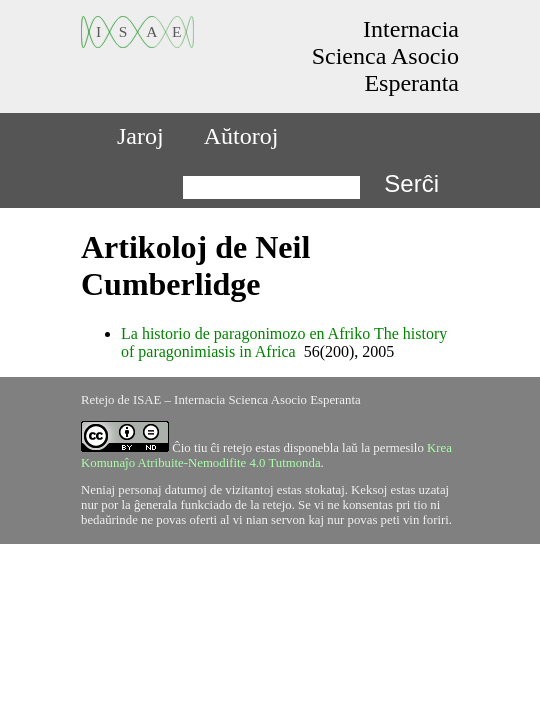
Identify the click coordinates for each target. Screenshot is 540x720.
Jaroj (140, 136)
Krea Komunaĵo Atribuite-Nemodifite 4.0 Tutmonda (266, 455)
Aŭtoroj (241, 136)
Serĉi (411, 183)
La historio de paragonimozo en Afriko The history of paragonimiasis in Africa (284, 342)
